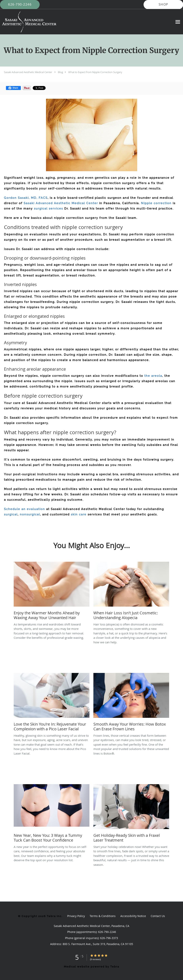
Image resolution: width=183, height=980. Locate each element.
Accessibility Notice (133, 916)
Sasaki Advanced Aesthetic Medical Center (28, 72)
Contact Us (158, 916)
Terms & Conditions (103, 916)
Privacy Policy (76, 916)
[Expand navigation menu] (178, 22)
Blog (60, 72)
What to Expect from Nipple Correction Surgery (95, 72)
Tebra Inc (54, 916)
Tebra (115, 967)
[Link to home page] (28, 22)
